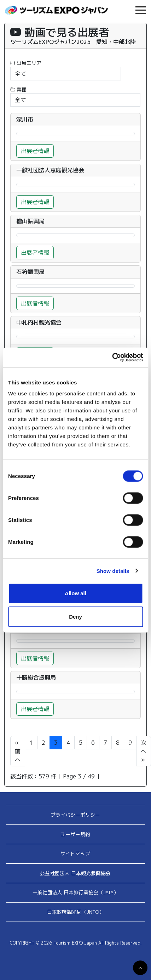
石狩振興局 (30, 272)
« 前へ (18, 751)
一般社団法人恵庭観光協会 (50, 170)
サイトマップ (75, 853)
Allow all (75, 593)
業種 (18, 89)
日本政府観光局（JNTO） (75, 912)
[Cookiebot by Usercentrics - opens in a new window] (112, 357)
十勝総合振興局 (36, 678)
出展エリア (26, 63)
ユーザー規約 (75, 834)
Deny (75, 616)
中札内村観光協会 (39, 323)
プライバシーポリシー (75, 815)
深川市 (25, 120)
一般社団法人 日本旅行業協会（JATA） (75, 892)
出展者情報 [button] (35, 151)
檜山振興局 (30, 221)
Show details (113, 571)
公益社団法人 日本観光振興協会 (75, 873)
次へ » (144, 751)
